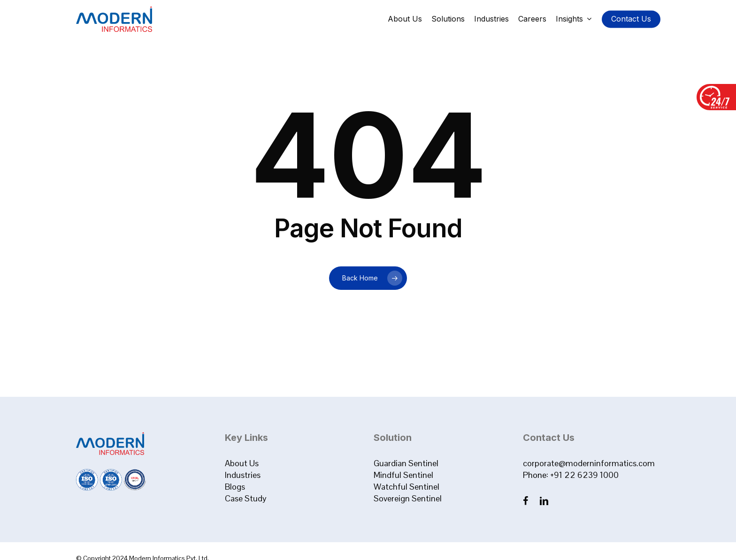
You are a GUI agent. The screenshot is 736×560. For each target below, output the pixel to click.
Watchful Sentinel (406, 487)
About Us (242, 463)
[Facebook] (526, 501)
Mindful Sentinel (403, 475)
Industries (243, 475)
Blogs (235, 487)
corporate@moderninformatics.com (589, 463)
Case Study (246, 498)
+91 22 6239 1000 (584, 475)
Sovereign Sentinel (408, 498)
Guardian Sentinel (406, 463)
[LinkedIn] (544, 501)
